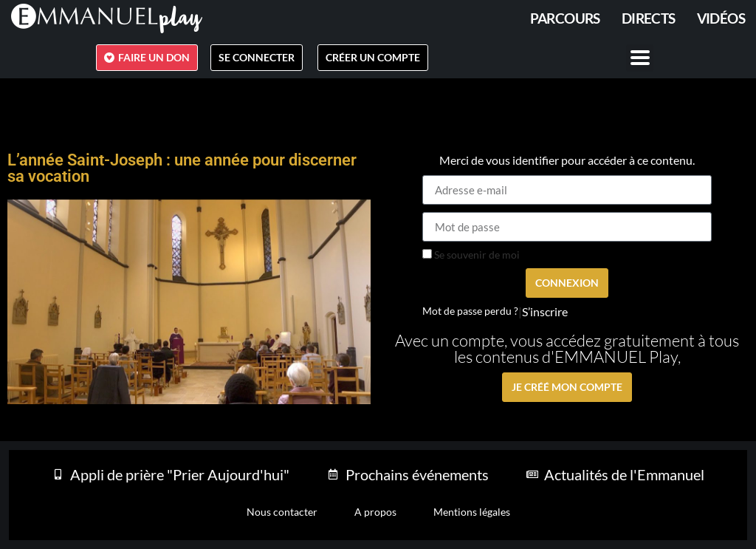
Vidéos (721, 18)
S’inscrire (545, 312)
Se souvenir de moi (471, 255)
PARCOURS (565, 18)
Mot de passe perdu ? (470, 311)
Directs (649, 18)
